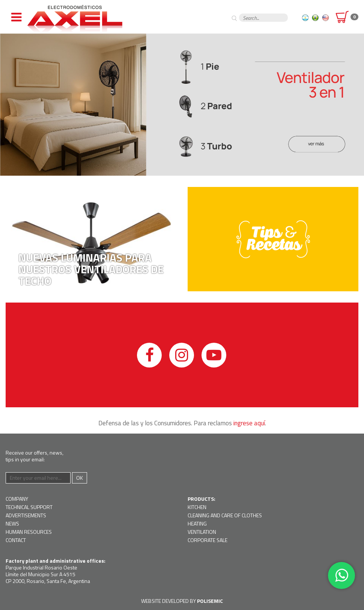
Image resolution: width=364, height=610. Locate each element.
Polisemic (210, 601)
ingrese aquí (249, 423)
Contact (16, 540)
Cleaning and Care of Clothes (225, 515)
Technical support (29, 507)
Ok (80, 478)
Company (17, 499)
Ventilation (202, 532)
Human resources (29, 532)
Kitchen (197, 507)
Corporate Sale (208, 540)
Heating (197, 523)
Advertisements (26, 515)
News (12, 523)
